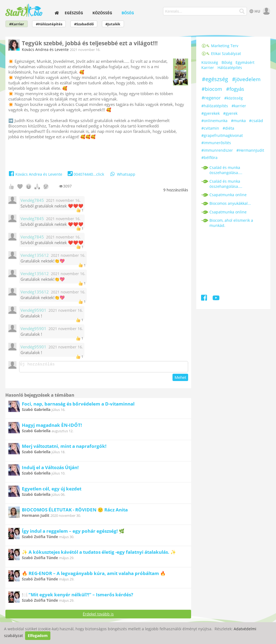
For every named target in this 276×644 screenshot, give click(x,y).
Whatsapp (122, 174)
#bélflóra (209, 157)
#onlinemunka (214, 121)
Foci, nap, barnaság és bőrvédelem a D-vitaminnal (78, 405)
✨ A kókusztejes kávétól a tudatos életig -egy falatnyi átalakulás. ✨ (99, 554)
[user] (266, 11)
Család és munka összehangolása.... (226, 170)
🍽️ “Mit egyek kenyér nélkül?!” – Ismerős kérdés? (77, 596)
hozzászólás (176, 190)
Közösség (102, 13)
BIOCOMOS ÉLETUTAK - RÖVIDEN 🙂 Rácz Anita (75, 511)
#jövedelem (246, 79)
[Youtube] (216, 299)
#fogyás (235, 89)
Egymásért (245, 62)
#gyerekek (211, 113)
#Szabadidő (84, 24)
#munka (238, 121)
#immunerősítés (216, 143)
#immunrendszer (217, 150)
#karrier (239, 106)
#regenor (211, 98)
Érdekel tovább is (98, 616)
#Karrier (17, 24)
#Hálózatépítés (49, 24)
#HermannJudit (250, 150)
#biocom (212, 89)
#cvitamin (210, 128)
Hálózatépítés (230, 67)
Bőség (128, 13)
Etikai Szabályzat (221, 53)
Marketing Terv (220, 46)
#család (256, 121)
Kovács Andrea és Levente (45, 49)
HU (254, 11)
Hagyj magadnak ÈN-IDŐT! (52, 427)
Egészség (74, 13)
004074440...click (85, 174)
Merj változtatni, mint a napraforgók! (64, 448)
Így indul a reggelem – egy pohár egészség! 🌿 (73, 533)
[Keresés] (242, 11)
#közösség (234, 98)
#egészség (215, 79)
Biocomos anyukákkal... (230, 203)
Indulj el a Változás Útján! (50, 469)
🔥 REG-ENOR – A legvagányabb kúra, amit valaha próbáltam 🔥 (94, 575)
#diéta (228, 128)
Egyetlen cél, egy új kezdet (52, 490)
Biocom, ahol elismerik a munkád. (231, 223)
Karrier (208, 67)
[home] (57, 13)
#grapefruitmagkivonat (222, 135)
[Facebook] (204, 299)
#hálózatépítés (215, 106)
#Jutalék (113, 24)
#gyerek (230, 113)
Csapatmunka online (228, 195)
